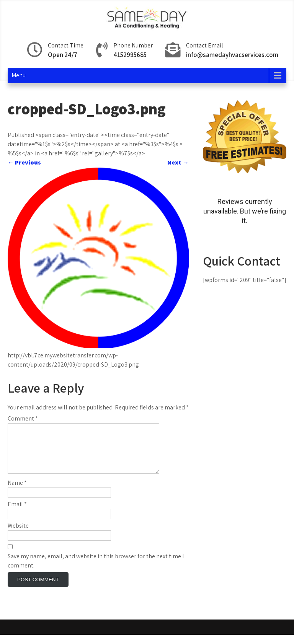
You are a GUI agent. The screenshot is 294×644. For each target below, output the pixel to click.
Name (17, 492)
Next (178, 162)
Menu (19, 75)
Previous (24, 162)
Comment (23, 418)
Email (17, 513)
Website (18, 535)
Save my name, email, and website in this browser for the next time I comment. (96, 570)
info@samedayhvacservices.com (232, 55)
